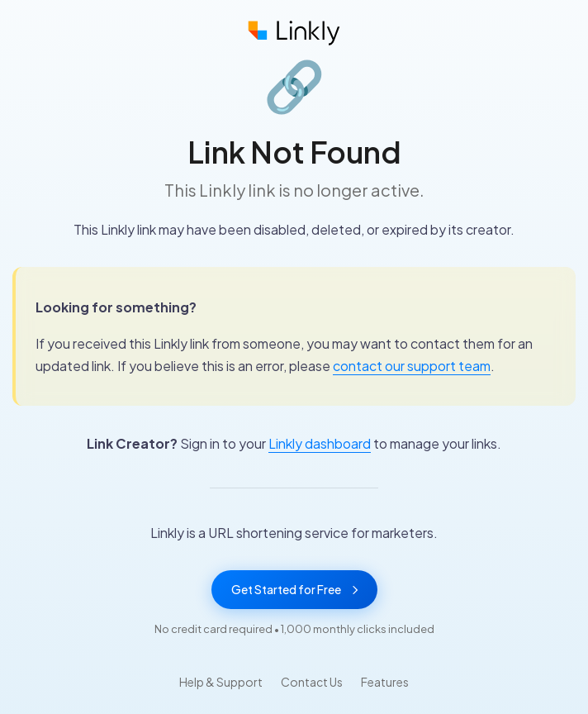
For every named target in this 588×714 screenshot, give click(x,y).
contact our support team (412, 366)
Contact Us (312, 682)
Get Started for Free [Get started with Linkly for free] (294, 589)
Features (385, 682)
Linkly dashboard (320, 443)
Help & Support (221, 682)
